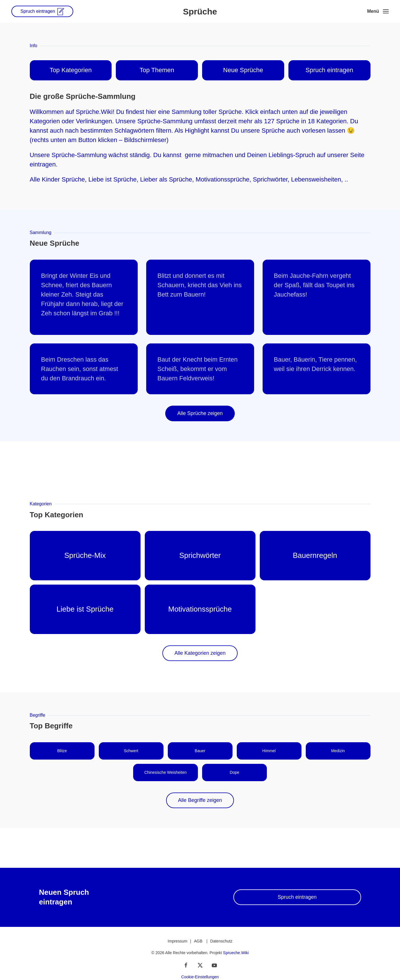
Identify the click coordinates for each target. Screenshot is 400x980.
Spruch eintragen (297, 897)
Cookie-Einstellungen (200, 977)
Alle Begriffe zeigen (200, 800)
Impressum (178, 941)
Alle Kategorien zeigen (200, 653)
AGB (198, 941)
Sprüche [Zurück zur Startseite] (200, 12)
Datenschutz (221, 941)
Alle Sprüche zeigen (200, 413)
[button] (378, 11)
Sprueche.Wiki (236, 953)
